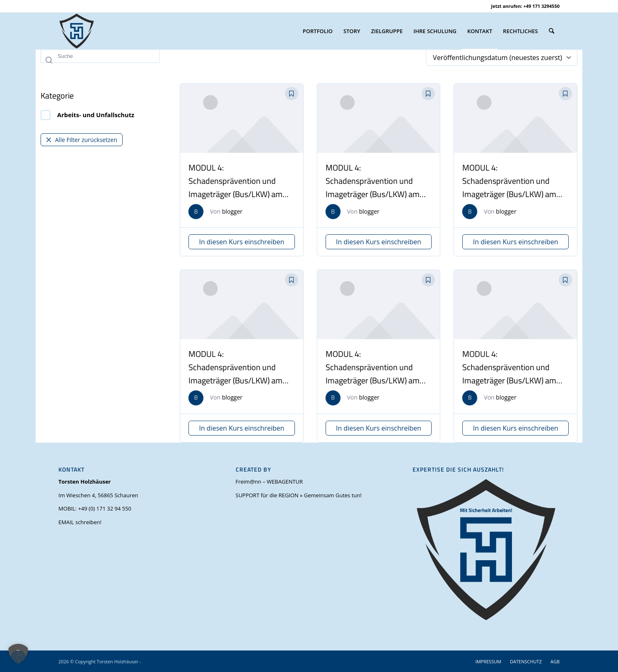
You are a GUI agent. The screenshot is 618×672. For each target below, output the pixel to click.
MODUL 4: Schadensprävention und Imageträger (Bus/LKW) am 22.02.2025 (509, 187)
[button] (18, 654)
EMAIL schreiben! (80, 522)
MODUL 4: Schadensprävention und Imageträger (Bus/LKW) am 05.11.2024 (373, 374)
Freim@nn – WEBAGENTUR (269, 482)
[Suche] (552, 31)
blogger (232, 211)
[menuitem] (318, 31)
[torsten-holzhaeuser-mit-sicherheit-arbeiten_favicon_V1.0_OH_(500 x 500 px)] (77, 31)
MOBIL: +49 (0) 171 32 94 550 (95, 508)
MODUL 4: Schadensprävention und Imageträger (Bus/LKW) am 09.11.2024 (509, 374)
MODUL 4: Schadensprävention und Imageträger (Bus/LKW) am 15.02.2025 (235, 374)
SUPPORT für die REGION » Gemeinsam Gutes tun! (299, 495)
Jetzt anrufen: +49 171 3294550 (525, 6)
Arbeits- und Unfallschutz (87, 115)
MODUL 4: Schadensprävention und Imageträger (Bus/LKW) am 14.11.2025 (235, 187)
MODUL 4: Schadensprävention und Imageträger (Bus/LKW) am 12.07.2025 (373, 187)
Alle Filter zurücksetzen (82, 140)
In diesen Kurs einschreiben (241, 242)
